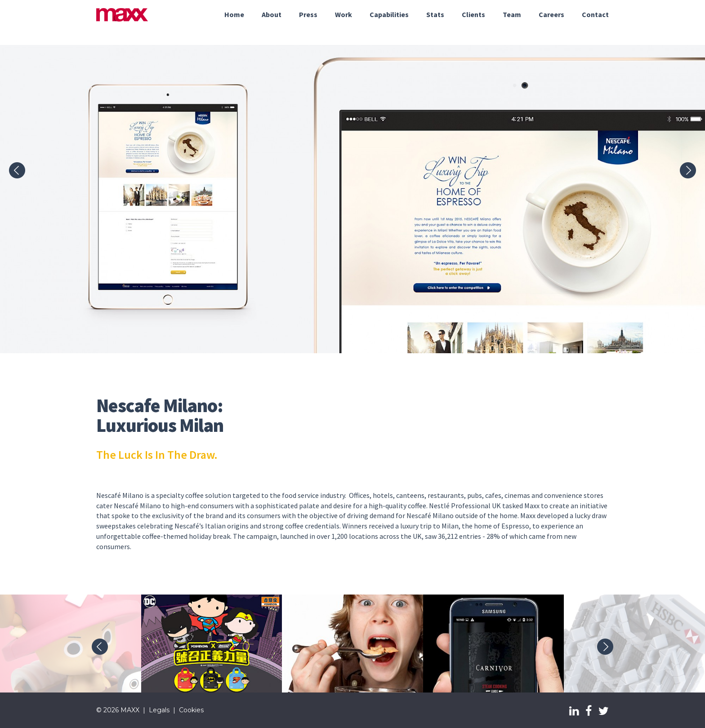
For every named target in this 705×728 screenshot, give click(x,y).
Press (308, 14)
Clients (473, 14)
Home (234, 14)
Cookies (191, 710)
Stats (435, 14)
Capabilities (389, 14)
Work (344, 14)
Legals (159, 710)
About (272, 14)
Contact (595, 14)
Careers (551, 14)
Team (512, 14)
